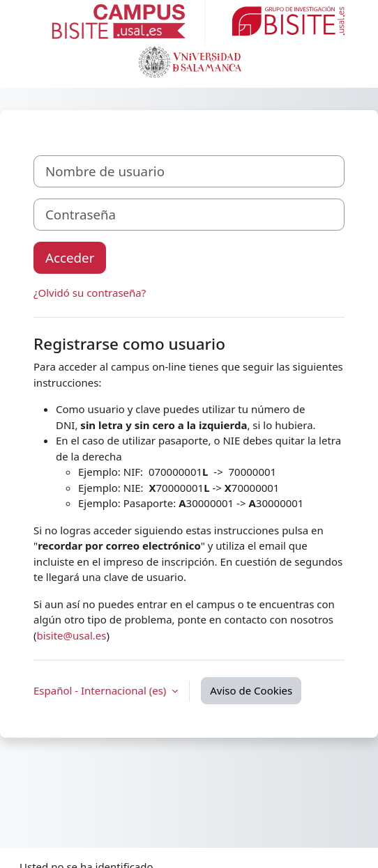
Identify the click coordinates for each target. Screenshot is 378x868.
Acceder (70, 257)
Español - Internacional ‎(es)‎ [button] (101, 690)
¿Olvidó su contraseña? (90, 293)
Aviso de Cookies (251, 690)
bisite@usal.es (72, 635)
